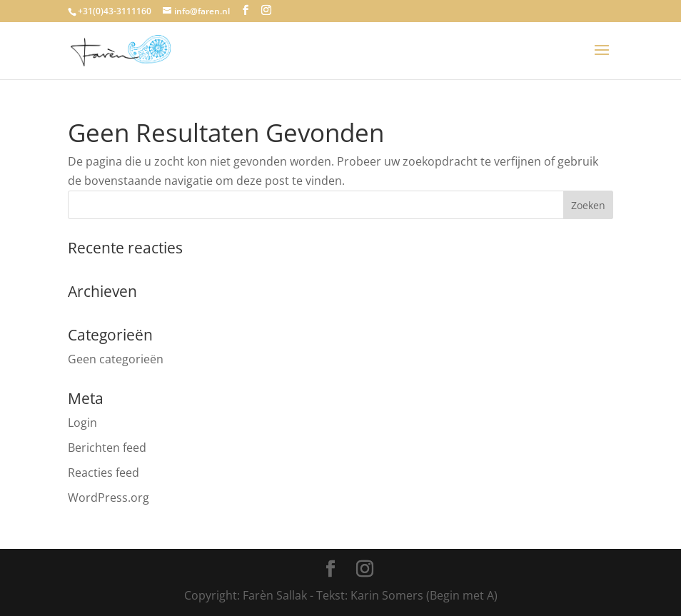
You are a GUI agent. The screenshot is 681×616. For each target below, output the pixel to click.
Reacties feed (104, 473)
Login (82, 423)
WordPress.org (109, 498)
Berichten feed (107, 448)
